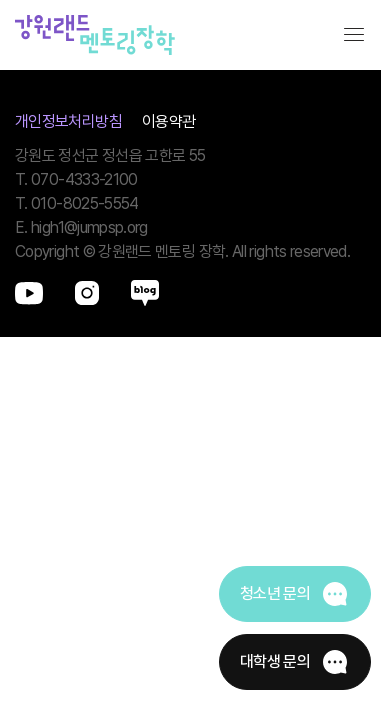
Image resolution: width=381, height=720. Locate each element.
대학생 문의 (275, 661)
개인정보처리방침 (68, 121)
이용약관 (168, 121)
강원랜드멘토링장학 (95, 35)
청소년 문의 (275, 593)
